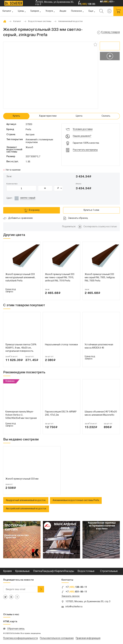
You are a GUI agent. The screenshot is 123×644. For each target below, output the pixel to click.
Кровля (7, 571)
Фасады (69, 571)
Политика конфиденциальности (20, 638)
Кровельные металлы (22, 575)
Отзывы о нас (11, 615)
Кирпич (59, 571)
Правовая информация (88, 638)
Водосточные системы (86, 575)
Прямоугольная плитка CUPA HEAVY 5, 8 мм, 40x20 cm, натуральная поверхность (21, 348)
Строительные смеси (109, 575)
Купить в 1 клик (91, 210)
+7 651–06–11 (74, 592)
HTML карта (10, 622)
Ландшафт (49, 571)
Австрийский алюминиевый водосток (26, 509)
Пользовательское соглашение (57, 638)
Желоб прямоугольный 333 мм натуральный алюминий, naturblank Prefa (20, 278)
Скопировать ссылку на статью (100, 227)
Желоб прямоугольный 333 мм (22, 479)
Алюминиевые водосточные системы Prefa (76, 500)
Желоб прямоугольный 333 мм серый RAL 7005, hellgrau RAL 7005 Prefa (100, 278)
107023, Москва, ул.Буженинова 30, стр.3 (88, 602)
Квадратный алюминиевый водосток (26, 500)
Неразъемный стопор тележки (61, 345)
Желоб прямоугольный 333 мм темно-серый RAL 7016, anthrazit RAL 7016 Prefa (60, 278)
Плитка (37, 571)
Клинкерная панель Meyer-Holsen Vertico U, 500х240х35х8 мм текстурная (21, 415)
